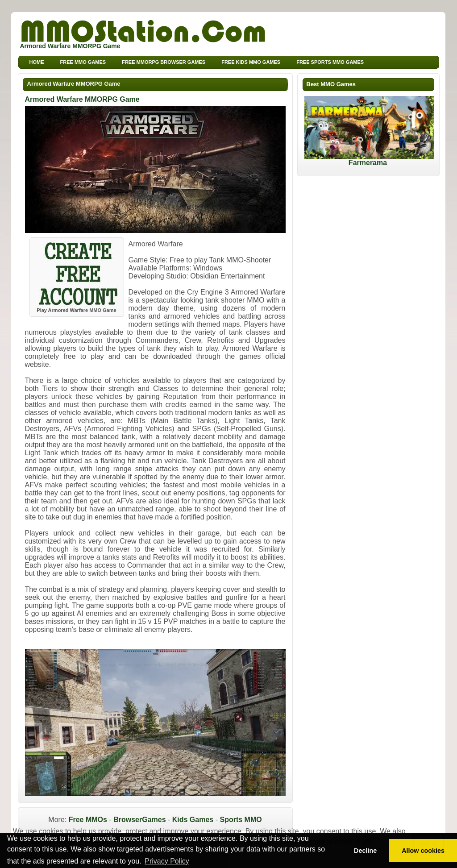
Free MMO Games (83, 62)
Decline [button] (365, 851)
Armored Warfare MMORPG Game (74, 84)
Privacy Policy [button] (167, 861)
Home (37, 62)
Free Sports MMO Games (330, 62)
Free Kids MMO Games (251, 62)
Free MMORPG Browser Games (164, 62)
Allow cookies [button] (423, 851)
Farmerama (369, 160)
